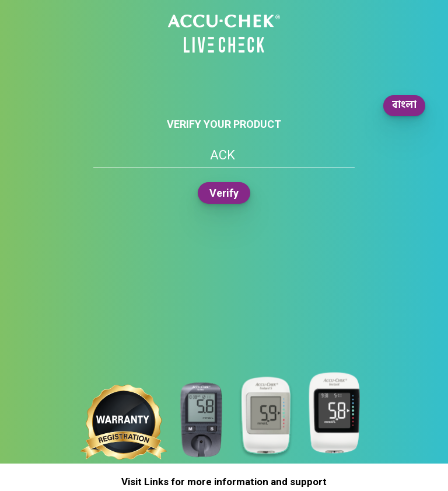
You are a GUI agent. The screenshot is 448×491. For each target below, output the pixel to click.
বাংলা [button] (405, 105)
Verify (224, 193)
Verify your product (224, 124)
